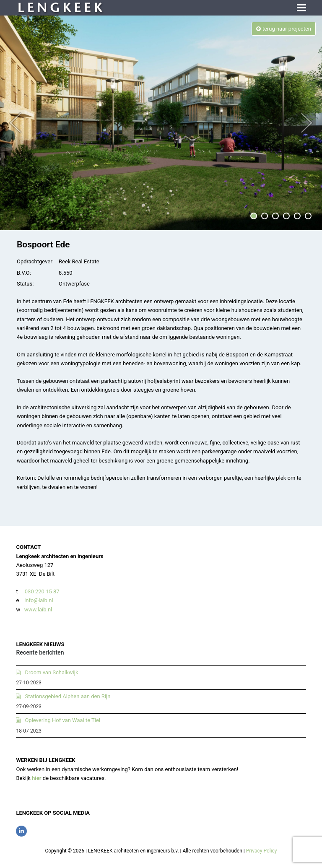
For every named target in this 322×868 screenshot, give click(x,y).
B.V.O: (24, 273)
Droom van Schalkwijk (51, 672)
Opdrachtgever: (35, 261)
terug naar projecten (284, 29)
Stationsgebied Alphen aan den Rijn (68, 696)
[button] (301, 8)
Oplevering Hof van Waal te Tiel (62, 720)
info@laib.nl (39, 600)
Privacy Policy (262, 851)
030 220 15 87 (42, 591)
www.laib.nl (38, 609)
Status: (25, 284)
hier (37, 778)
